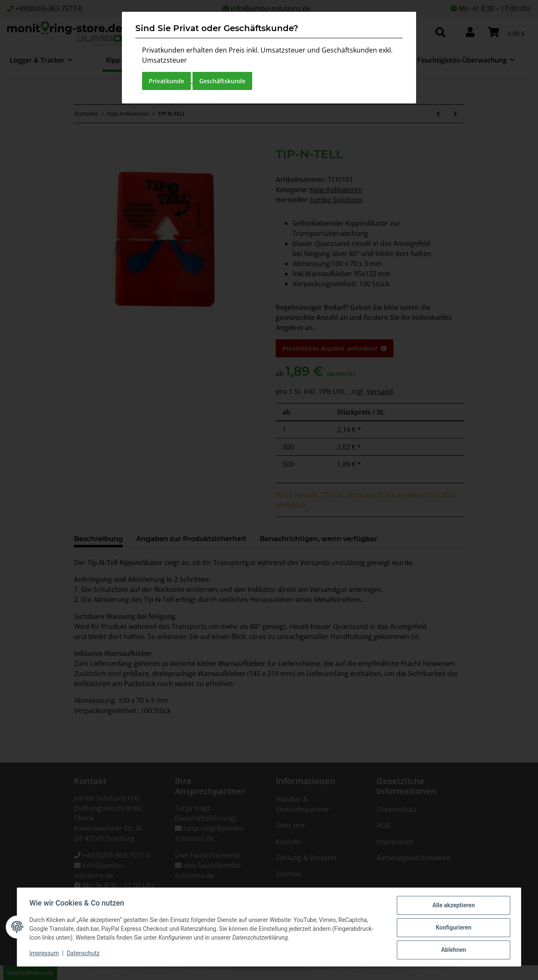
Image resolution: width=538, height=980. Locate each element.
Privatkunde (166, 81)
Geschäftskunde (222, 81)
